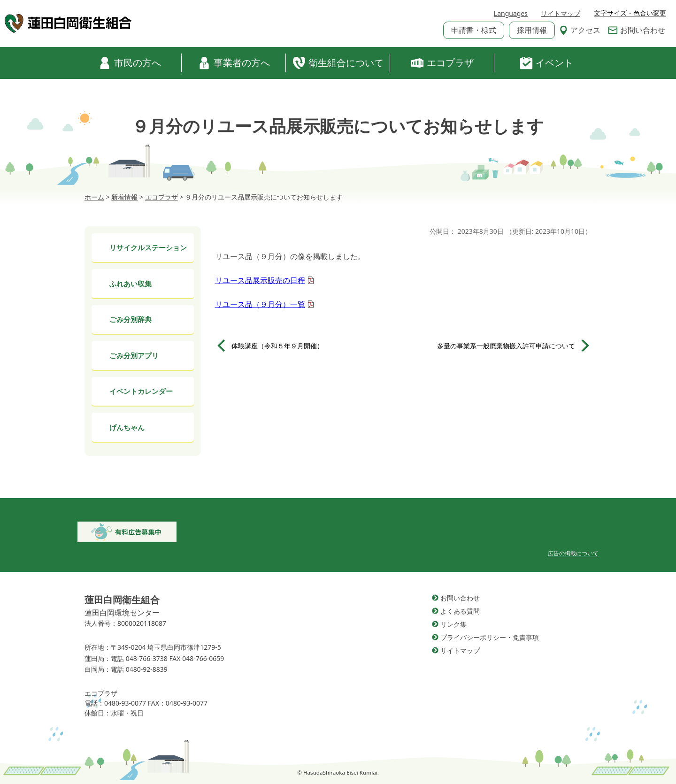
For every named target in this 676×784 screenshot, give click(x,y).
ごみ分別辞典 (131, 319)
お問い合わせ (637, 30)
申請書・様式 (474, 30)
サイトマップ (561, 13)
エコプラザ (442, 63)
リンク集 (453, 624)
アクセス (580, 30)
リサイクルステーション (148, 247)
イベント (546, 63)
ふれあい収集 (131, 284)
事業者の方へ (234, 63)
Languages (511, 13)
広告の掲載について (573, 553)
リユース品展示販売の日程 (260, 280)
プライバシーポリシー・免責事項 (490, 637)
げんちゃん (127, 427)
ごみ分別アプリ (134, 355)
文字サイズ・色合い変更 (630, 13)
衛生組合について (338, 63)
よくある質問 (460, 611)
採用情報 (532, 30)
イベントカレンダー (141, 391)
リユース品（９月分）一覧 (260, 304)
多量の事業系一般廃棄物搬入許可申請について (506, 346)
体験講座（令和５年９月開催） (277, 346)
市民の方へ (130, 63)
